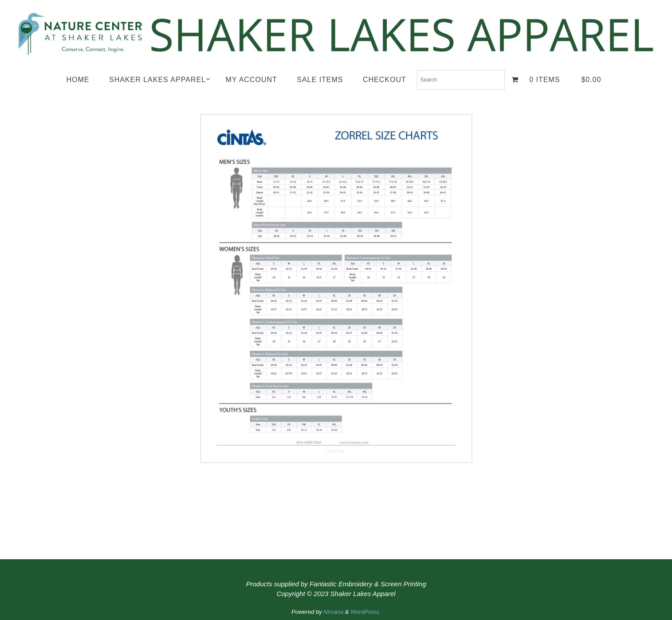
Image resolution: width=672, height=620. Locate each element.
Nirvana (333, 612)
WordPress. (365, 612)
